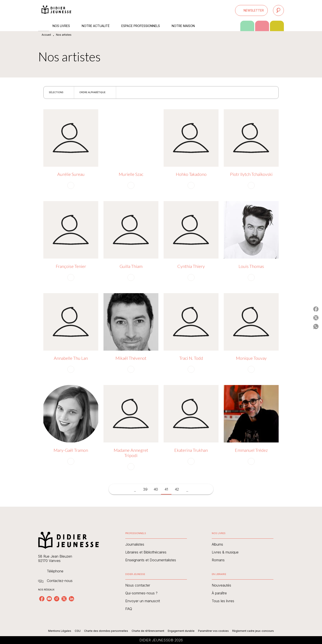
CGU (78, 631)
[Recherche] (278, 10)
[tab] (44, 26)
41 (166, 489)
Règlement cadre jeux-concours (253, 631)
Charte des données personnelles (106, 631)
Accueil (46, 35)
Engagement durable (181, 631)
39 (145, 489)
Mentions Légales (60, 631)
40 (156, 489)
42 (177, 489)
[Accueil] (56, 10)
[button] (251, 10)
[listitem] (42, 599)
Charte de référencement (148, 631)
